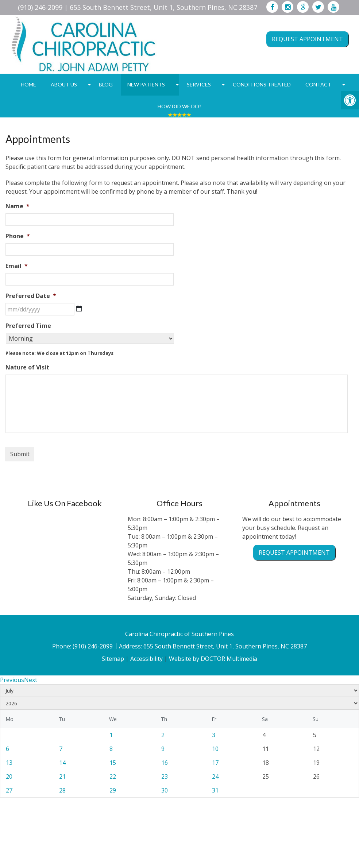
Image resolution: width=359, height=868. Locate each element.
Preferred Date (31, 296)
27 (9, 790)
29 (113, 790)
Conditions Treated (262, 84)
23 (165, 776)
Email (17, 266)
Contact (318, 84)
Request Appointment (307, 39)
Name (18, 206)
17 (215, 763)
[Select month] (179, 691)
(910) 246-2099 (40, 7)
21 (62, 776)
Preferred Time (28, 326)
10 (215, 749)
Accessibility (146, 659)
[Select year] (179, 703)
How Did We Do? (179, 106)
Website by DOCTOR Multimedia (213, 659)
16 (165, 763)
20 (9, 776)
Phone (18, 236)
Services (199, 84)
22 (113, 776)
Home (28, 84)
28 (62, 790)
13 (9, 763)
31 (215, 790)
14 (62, 763)
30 (165, 790)
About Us (64, 84)
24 (215, 776)
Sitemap (113, 659)
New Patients (146, 84)
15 (113, 763)
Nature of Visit (27, 367)
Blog (106, 84)
